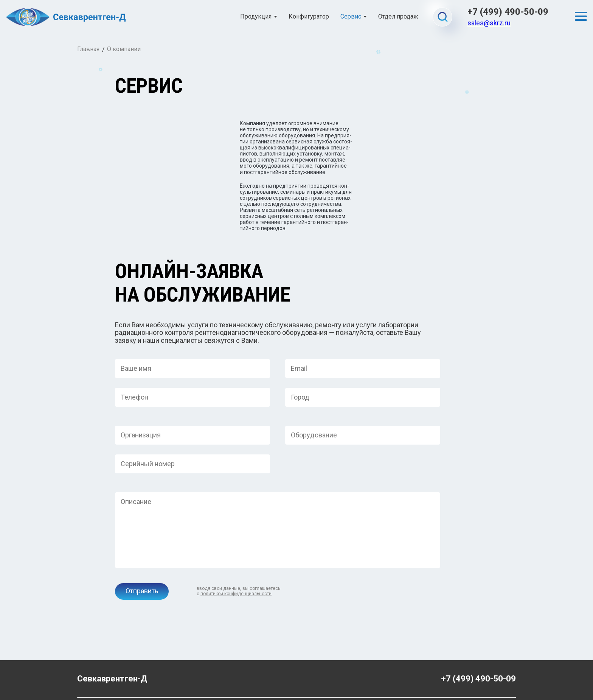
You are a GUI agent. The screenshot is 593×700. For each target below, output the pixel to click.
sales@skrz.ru (489, 23)
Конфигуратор (309, 17)
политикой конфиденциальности (236, 553)
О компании (124, 49)
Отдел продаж (398, 17)
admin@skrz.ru (95, 674)
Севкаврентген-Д (112, 638)
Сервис (351, 17)
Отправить (142, 550)
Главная (88, 49)
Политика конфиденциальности (296, 674)
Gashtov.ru (502, 674)
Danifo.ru (505, 680)
